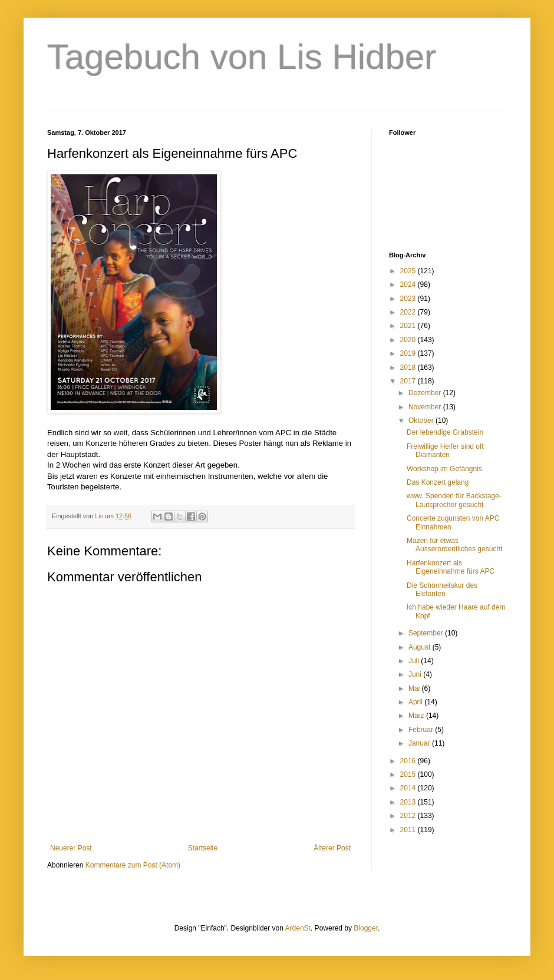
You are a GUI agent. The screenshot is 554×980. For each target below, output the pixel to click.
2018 (409, 367)
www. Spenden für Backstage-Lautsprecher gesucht (454, 500)
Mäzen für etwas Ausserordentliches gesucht (454, 545)
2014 (409, 788)
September (427, 633)
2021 (409, 326)
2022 (409, 312)
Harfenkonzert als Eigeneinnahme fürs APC (451, 567)
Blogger (366, 928)
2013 (409, 802)
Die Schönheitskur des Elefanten (442, 590)
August (421, 647)
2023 (409, 299)
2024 (409, 284)
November (426, 407)
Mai (415, 688)
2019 (409, 353)
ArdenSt (298, 928)
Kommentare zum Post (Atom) (133, 865)
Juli (415, 661)
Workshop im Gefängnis (444, 469)
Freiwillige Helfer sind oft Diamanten (445, 451)
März (417, 716)
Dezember (426, 393)
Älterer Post (332, 848)
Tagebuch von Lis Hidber (242, 57)
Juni (416, 674)
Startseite (203, 848)
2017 (409, 381)
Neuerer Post (71, 848)
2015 (409, 774)
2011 (409, 830)
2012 (409, 816)
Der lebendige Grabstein (445, 432)
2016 (409, 761)
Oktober (422, 421)
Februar (422, 730)
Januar (420, 743)
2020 (409, 340)
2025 (409, 271)
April (416, 702)
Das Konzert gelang (438, 482)
